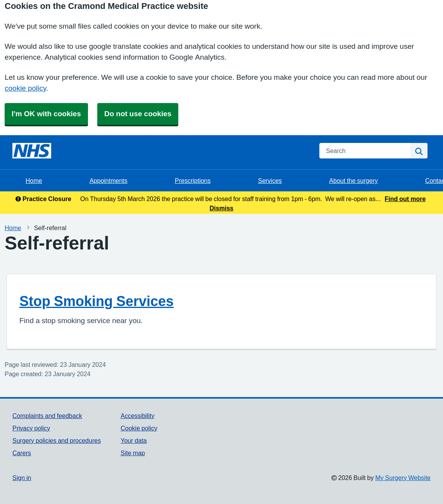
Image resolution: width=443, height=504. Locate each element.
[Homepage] (32, 151)
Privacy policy (31, 428)
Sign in (22, 478)
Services (270, 181)
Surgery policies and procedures (57, 440)
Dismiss (222, 208)
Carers (22, 453)
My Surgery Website (403, 478)
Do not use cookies (138, 114)
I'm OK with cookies (46, 114)
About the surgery (353, 181)
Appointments (109, 181)
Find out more (405, 199)
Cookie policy (139, 428)
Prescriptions (193, 181)
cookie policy (25, 88)
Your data (134, 440)
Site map (133, 453)
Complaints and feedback (47, 416)
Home (34, 181)
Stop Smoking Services (97, 301)
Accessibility (137, 416)
